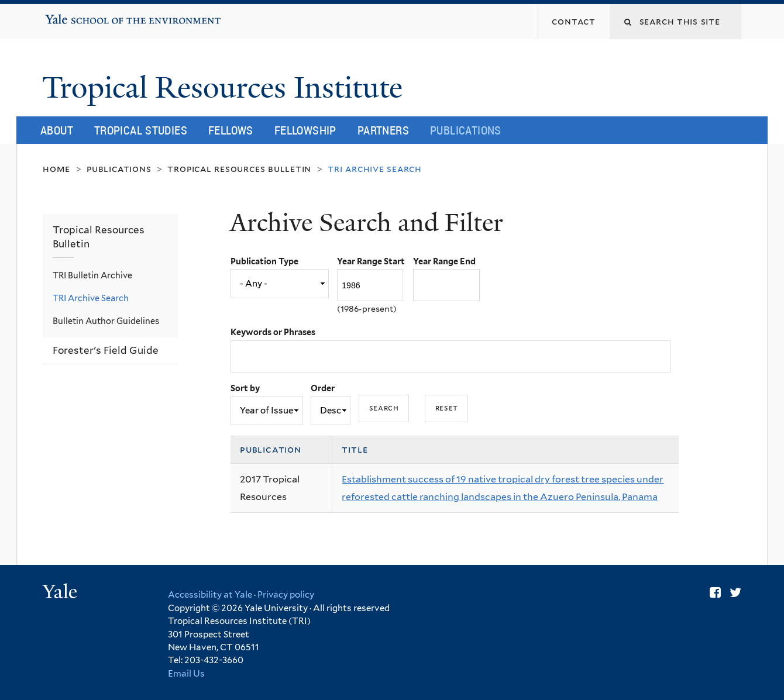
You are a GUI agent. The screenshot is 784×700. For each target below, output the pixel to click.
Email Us (186, 674)
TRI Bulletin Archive (92, 275)
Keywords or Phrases (273, 332)
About (57, 130)
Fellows (231, 130)
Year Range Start (371, 261)
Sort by (245, 388)
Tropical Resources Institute (226, 88)
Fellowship (305, 130)
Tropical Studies (141, 130)
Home (56, 169)
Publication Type (264, 261)
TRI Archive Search (91, 298)
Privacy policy (286, 595)
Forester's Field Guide (106, 350)
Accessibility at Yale (210, 595)
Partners (383, 130)
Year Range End (444, 261)
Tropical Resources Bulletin (239, 169)
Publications (466, 130)
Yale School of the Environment (82, 15)
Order (323, 388)
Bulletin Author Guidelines (106, 321)
